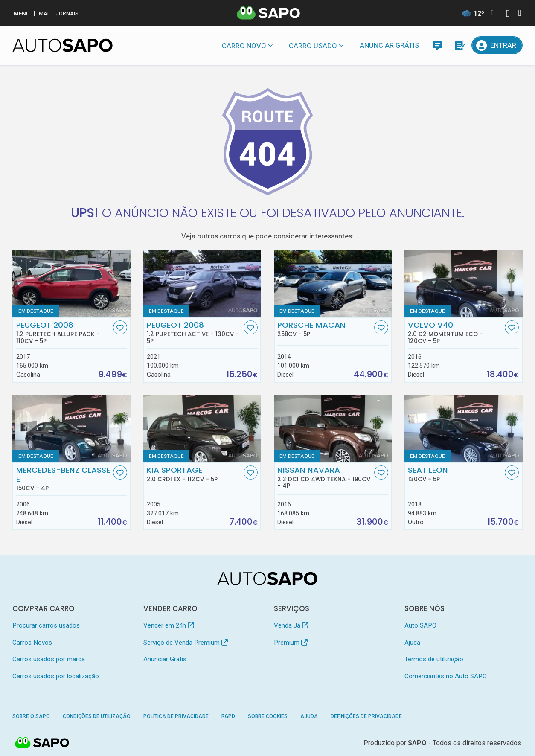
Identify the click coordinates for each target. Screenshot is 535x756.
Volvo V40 (455, 332)
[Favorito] (120, 327)
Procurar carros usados (46, 625)
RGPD (228, 716)
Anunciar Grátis (389, 45)
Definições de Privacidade (366, 716)
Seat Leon (455, 474)
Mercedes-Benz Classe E (64, 479)
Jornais (67, 13)
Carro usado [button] (313, 46)
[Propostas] (459, 45)
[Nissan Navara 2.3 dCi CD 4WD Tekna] (333, 429)
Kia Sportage (194, 474)
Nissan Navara (325, 477)
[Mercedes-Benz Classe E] (71, 429)
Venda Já (291, 625)
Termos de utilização (434, 659)
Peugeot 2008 (64, 332)
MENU (22, 13)
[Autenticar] (508, 14)
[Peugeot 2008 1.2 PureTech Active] (202, 284)
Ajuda (412, 643)
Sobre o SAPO (31, 716)
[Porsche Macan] (333, 284)
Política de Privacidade (176, 716)
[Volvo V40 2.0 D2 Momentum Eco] (464, 284)
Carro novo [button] (244, 46)
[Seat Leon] (464, 429)
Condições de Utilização (97, 716)
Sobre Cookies (268, 716)
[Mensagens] (438, 45)
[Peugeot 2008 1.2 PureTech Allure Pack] (71, 284)
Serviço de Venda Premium (186, 643)
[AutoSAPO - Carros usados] (63, 45)
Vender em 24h (169, 625)
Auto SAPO (420, 625)
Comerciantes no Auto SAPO (446, 676)
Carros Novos (32, 643)
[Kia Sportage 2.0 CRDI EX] (202, 429)
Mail (45, 13)
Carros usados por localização (56, 676)
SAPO (42, 743)
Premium (291, 643)
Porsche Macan (325, 329)
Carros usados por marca (49, 659)
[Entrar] (497, 45)
